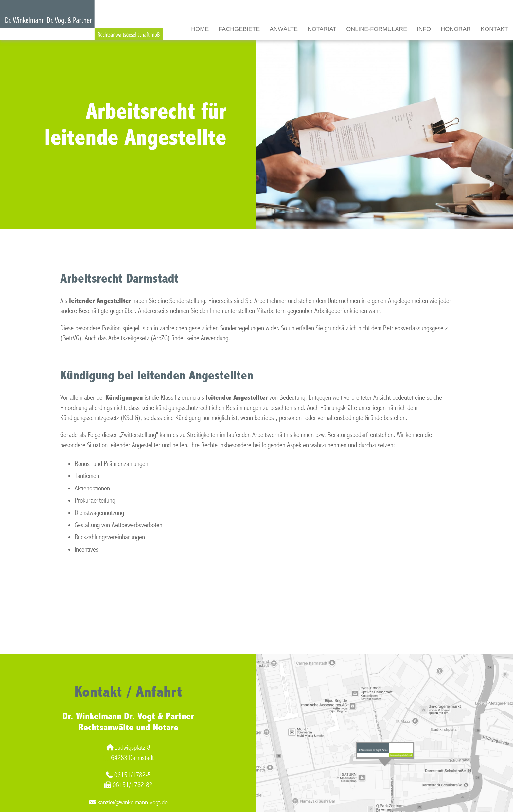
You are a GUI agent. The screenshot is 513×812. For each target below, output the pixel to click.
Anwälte (284, 29)
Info (424, 29)
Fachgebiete (239, 29)
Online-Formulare (377, 29)
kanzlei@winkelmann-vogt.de (128, 802)
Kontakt (494, 29)
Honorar (456, 29)
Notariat (322, 29)
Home (200, 29)
